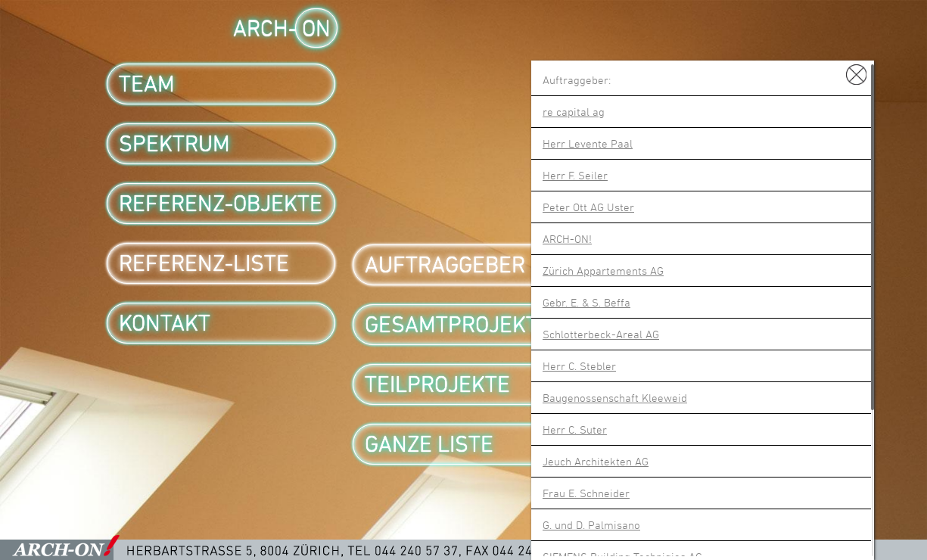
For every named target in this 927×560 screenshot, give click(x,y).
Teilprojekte (437, 384)
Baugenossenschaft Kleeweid (615, 398)
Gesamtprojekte (458, 325)
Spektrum (174, 144)
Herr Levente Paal (588, 143)
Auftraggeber (445, 265)
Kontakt (165, 323)
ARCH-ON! (567, 239)
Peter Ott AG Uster (588, 207)
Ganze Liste (429, 444)
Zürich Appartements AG (603, 271)
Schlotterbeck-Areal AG (601, 334)
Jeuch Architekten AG (596, 461)
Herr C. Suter (575, 429)
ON (316, 28)
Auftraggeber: (577, 80)
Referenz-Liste (204, 263)
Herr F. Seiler (575, 175)
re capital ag (574, 112)
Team (147, 84)
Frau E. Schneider (586, 493)
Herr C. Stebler (579, 366)
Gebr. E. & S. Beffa (586, 302)
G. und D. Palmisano (591, 525)
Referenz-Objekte (221, 204)
